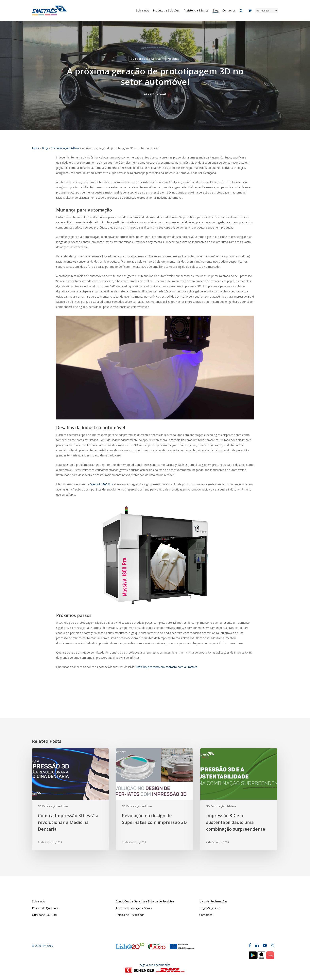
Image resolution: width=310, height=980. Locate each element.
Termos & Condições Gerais (134, 908)
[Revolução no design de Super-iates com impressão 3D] (154, 799)
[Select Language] (267, 11)
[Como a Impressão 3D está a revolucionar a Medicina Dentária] (70, 799)
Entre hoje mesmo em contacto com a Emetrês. (167, 667)
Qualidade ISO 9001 (45, 915)
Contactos (206, 915)
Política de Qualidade (45, 908)
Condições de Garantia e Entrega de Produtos (145, 901)
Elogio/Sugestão (210, 908)
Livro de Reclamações (213, 901)
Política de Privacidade (130, 915)
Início (35, 148)
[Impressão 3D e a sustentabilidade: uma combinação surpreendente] (239, 799)
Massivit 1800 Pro (101, 484)
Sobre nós (39, 901)
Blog (45, 148)
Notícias (173, 59)
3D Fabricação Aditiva (146, 59)
